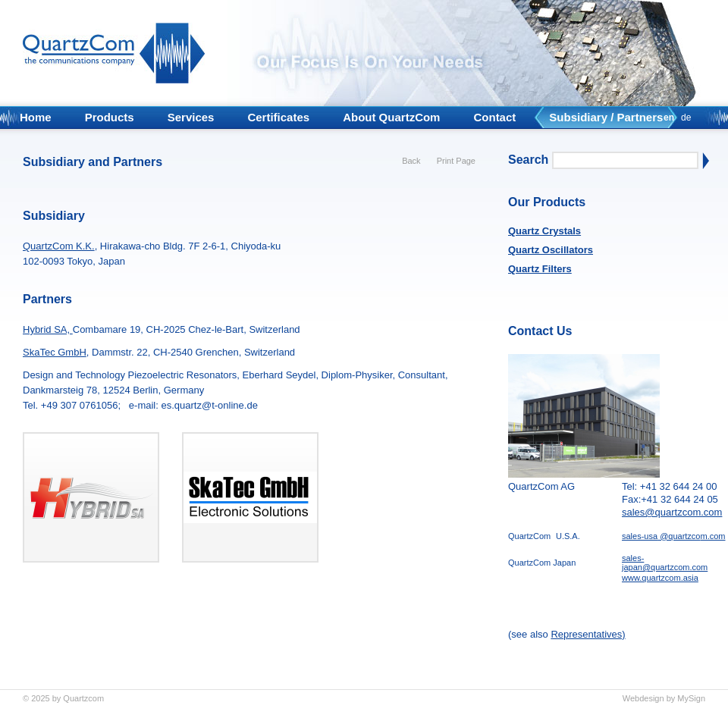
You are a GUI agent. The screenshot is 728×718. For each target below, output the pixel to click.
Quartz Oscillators (551, 250)
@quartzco (679, 536)
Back (411, 161)
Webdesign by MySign (664, 698)
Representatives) (588, 634)
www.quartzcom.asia (660, 578)
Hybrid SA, (48, 329)
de (686, 118)
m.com (713, 536)
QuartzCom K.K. (59, 246)
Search (528, 160)
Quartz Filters (540, 269)
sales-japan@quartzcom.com (665, 563)
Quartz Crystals (544, 231)
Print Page (456, 161)
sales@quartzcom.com (672, 512)
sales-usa (640, 536)
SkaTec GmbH (55, 352)
